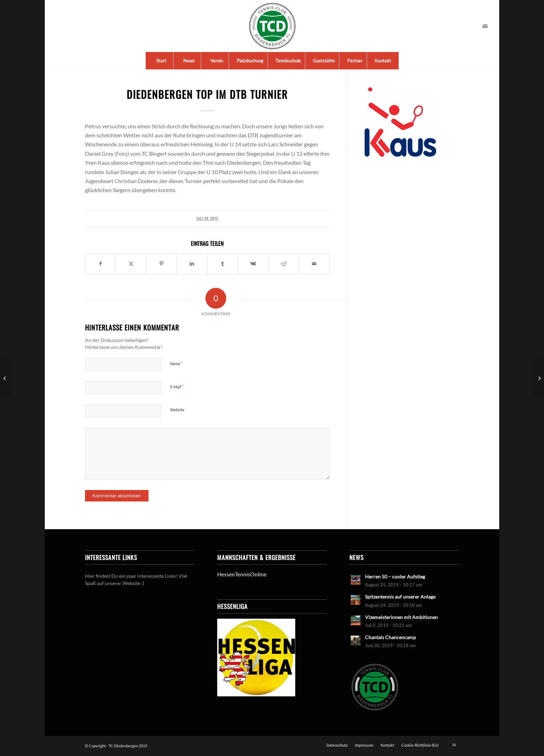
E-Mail (177, 387)
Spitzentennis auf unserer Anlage (400, 597)
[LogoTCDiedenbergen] (272, 26)
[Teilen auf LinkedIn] (192, 264)
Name (176, 363)
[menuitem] (161, 61)
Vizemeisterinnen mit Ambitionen (401, 617)
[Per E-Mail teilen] (314, 264)
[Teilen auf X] (131, 264)
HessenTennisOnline (242, 574)
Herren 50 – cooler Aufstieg (395, 577)
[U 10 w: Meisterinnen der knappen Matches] (5, 378)
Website (177, 410)
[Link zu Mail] (485, 26)
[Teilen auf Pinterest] (161, 264)
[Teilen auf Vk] (253, 264)
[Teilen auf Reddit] (284, 264)
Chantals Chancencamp (390, 637)
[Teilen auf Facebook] (101, 264)
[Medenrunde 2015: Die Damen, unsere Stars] (539, 378)
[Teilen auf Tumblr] (223, 264)
